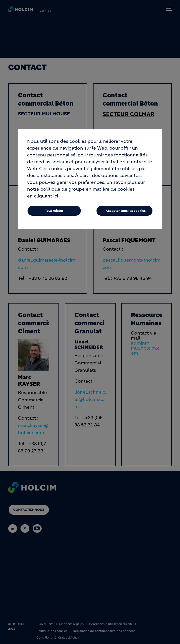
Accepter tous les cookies (126, 211)
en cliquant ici (43, 196)
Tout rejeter (54, 211)
